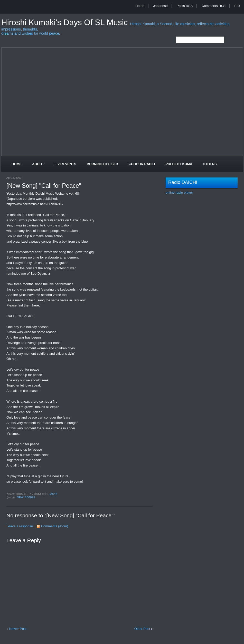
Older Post (142, 629)
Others (210, 164)
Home (140, 6)
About (38, 164)
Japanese (160, 6)
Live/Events (65, 164)
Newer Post (18, 629)
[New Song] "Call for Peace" (44, 186)
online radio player (179, 192)
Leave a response (20, 526)
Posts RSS (185, 6)
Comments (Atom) (55, 526)
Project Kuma (179, 164)
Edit (237, 6)
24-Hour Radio (142, 164)
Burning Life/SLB (102, 164)
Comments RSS (214, 6)
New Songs (26, 497)
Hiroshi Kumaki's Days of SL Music (66, 22)
